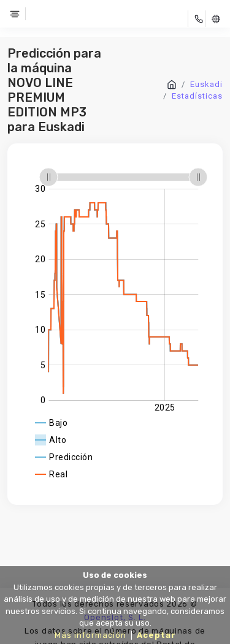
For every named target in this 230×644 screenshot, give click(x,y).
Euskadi (206, 84)
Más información (90, 635)
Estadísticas (197, 96)
